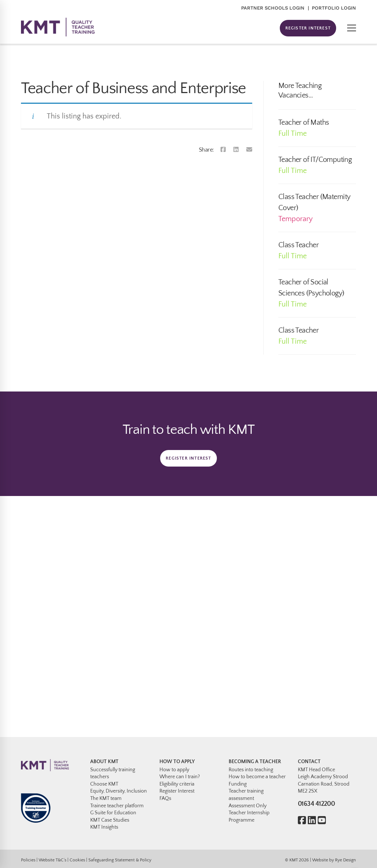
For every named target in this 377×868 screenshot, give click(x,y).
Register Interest (177, 791)
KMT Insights (104, 827)
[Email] (249, 150)
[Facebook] (223, 150)
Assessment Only (248, 806)
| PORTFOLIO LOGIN (332, 8)
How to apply (174, 770)
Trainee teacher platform (117, 806)
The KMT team (106, 798)
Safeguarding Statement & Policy (120, 860)
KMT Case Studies (110, 820)
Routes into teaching (251, 770)
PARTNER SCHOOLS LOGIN (273, 8)
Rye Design (346, 860)
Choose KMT (104, 784)
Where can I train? (180, 777)
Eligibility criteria (177, 784)
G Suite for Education (113, 813)
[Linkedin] (236, 150)
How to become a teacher (257, 777)
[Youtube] (322, 821)
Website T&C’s (52, 860)
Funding (238, 784)
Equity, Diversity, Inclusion (119, 791)
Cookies (77, 860)
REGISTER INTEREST (308, 28)
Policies (28, 860)
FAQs (165, 798)
